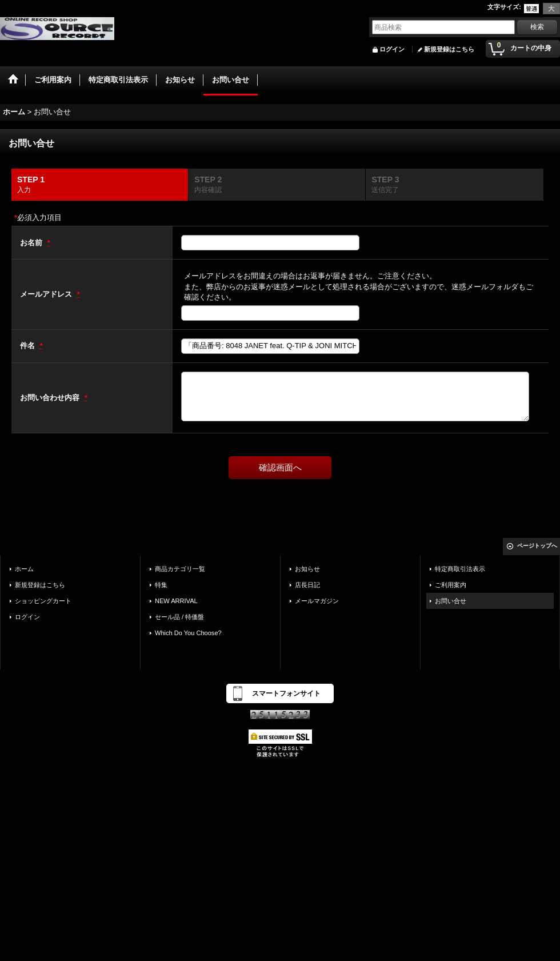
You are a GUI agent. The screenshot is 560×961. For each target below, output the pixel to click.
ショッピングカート (43, 601)
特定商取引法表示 (460, 569)
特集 (161, 585)
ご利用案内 (451, 585)
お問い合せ (451, 601)
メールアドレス (47, 294)
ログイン (392, 49)
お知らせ (307, 569)
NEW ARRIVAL (176, 601)
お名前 (32, 243)
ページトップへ (537, 546)
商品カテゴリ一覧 (180, 569)
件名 (29, 346)
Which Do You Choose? (188, 633)
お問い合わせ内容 (51, 398)
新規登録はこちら (449, 49)
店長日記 (307, 585)
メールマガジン (317, 601)
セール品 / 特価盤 (179, 617)
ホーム (24, 569)
